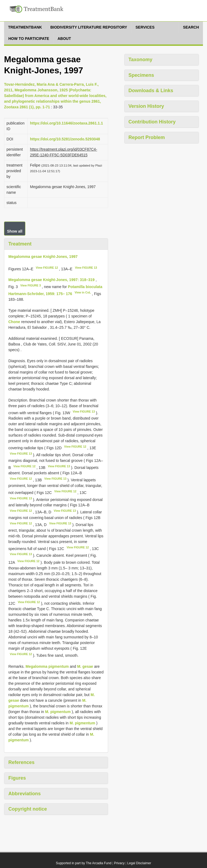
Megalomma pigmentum (47, 666)
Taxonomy (141, 60)
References (21, 762)
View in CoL (83, 292)
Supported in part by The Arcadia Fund (84, 863)
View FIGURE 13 (86, 268)
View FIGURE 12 (47, 268)
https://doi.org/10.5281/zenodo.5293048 (65, 139)
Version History (146, 106)
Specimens (141, 75)
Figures (17, 778)
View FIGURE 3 (30, 285)
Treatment (20, 244)
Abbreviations (25, 794)
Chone (14, 322)
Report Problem (147, 137)
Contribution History (152, 122)
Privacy (119, 863)
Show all (15, 231)
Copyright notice (28, 809)
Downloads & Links (151, 91)
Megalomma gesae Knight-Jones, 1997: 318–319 (51, 280)
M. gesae (85, 666)
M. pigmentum (58, 712)
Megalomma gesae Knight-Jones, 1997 (43, 257)
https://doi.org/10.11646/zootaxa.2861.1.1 (66, 123)
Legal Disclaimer (139, 863)
